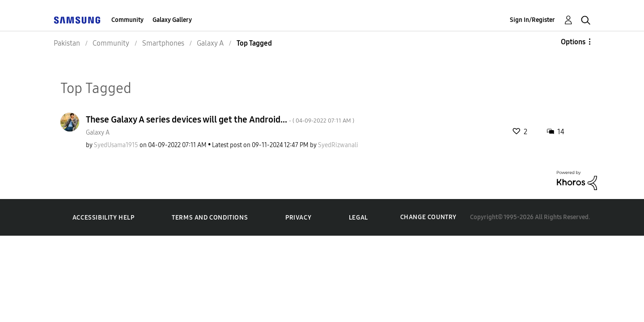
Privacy (298, 218)
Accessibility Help (104, 218)
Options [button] (573, 42)
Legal (358, 218)
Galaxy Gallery (172, 20)
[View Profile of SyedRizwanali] (338, 145)
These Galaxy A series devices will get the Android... (220, 119)
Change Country (428, 217)
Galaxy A (98, 133)
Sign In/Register (532, 20)
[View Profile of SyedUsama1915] (116, 145)
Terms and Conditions (210, 218)
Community (127, 20)
